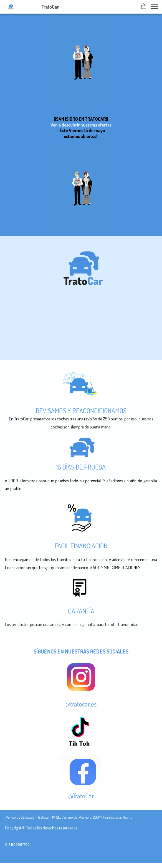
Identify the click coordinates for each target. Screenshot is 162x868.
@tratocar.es (81, 704)
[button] (144, 7)
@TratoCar (81, 796)
